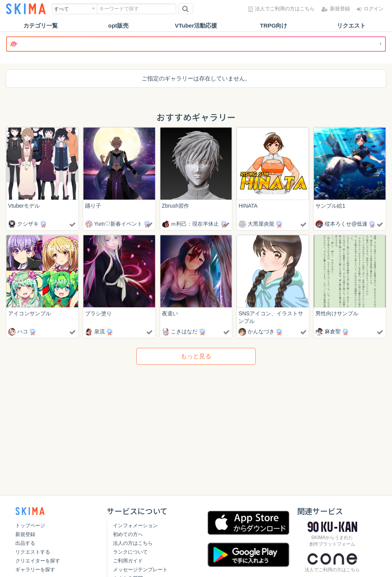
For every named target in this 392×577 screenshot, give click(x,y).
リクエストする (33, 552)
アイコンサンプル (29, 314)
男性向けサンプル (337, 314)
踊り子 (93, 206)
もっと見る (196, 356)
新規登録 (25, 534)
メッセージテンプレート (140, 570)
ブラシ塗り (98, 314)
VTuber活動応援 (196, 25)
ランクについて (130, 552)
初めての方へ (128, 534)
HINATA (248, 206)
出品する (25, 543)
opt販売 (118, 25)
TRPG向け (274, 25)
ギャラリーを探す (35, 570)
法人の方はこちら (133, 543)
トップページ (30, 525)
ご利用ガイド (128, 561)
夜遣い (170, 314)
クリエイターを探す (38, 561)
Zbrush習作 (176, 206)
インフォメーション (135, 525)
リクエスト (351, 25)
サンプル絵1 (330, 206)
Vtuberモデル (24, 206)
